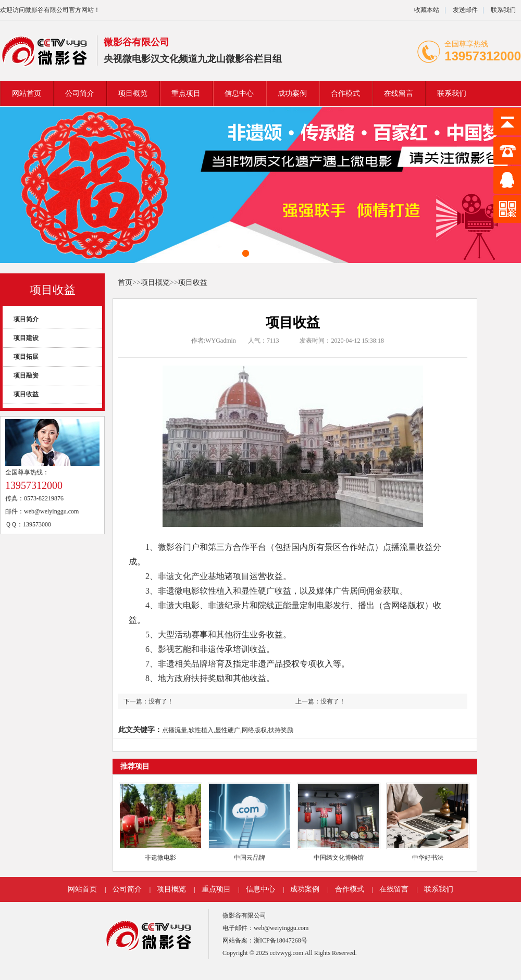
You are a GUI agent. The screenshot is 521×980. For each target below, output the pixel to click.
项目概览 (133, 93)
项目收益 (53, 290)
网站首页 (27, 93)
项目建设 (26, 338)
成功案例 (292, 93)
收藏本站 (427, 10)
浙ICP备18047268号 (281, 940)
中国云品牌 (250, 858)
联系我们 (503, 10)
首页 (125, 282)
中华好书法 (428, 858)
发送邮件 (465, 10)
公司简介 (80, 93)
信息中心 (239, 93)
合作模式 (345, 93)
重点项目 (186, 93)
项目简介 (26, 319)
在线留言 (399, 93)
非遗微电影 (160, 858)
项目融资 (26, 375)
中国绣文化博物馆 (339, 858)
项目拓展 (26, 357)
